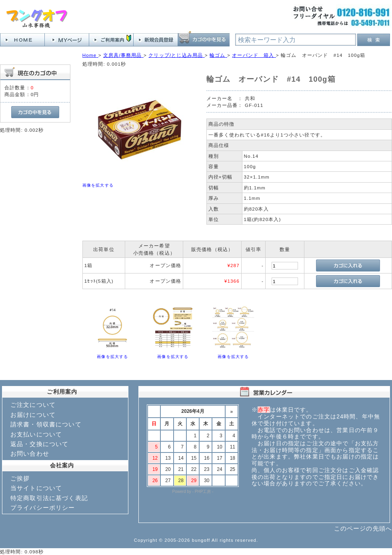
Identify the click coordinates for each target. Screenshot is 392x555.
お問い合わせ (30, 453)
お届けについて (33, 415)
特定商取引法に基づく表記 (49, 498)
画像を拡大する (98, 185)
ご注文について (33, 405)
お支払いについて (36, 434)
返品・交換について (39, 444)
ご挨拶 (20, 478)
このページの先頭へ (363, 528)
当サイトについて (36, 488)
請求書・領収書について (46, 424)
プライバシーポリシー (43, 508)
